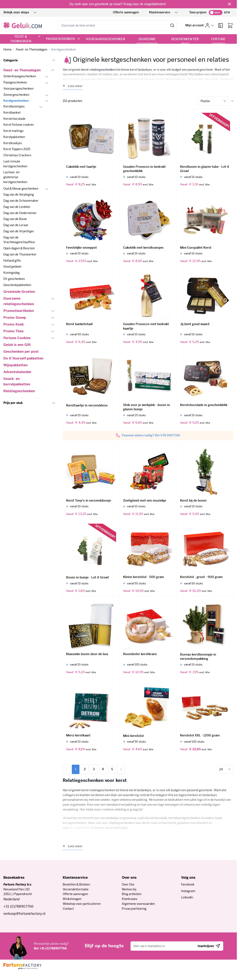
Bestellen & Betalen (76, 884)
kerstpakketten (80, 828)
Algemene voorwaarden (138, 904)
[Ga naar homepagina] (8, 50)
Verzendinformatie (76, 889)
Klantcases (130, 899)
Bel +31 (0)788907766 (50, 948)
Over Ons (128, 884)
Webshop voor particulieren (82, 904)
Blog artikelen (132, 894)
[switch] (216, 13)
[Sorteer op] (213, 101)
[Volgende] (121, 769)
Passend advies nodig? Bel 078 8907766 (151, 435)
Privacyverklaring (134, 909)
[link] (67, 769)
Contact (68, 909)
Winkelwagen (72, 899)
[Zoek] (172, 25)
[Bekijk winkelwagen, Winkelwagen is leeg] (230, 25)
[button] (30, 61)
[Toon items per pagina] (225, 769)
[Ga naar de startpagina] (23, 25)
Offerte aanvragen (126, 12)
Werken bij (129, 889)
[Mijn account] (200, 25)
